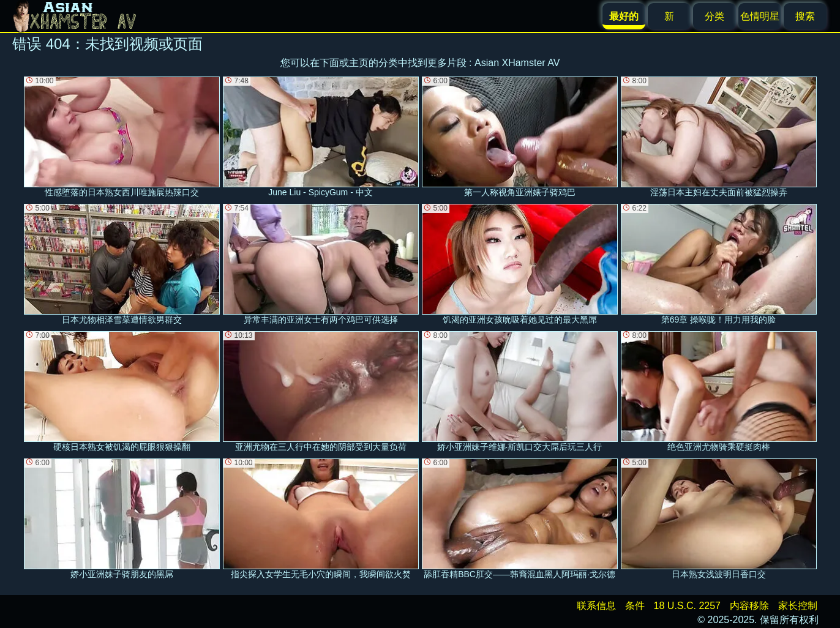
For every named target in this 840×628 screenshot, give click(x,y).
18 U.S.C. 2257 (687, 606)
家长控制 (798, 606)
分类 (714, 16)
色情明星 (760, 16)
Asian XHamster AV (517, 63)
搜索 (805, 16)
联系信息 (596, 606)
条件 (635, 606)
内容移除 (749, 606)
